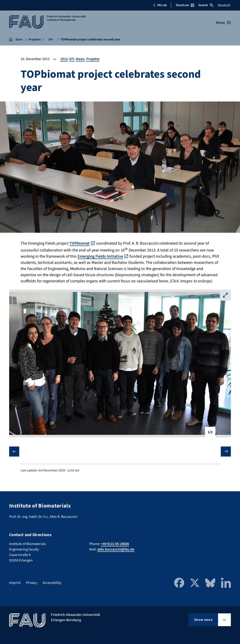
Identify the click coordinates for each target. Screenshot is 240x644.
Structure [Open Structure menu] (185, 5)
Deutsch (224, 5)
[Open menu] (223, 23)
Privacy (32, 583)
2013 (64, 59)
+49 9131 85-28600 (115, 544)
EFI (72, 59)
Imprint (15, 583)
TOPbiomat (80, 243)
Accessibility (52, 583)
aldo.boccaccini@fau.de (116, 549)
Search (206, 5)
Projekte (93, 59)
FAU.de (160, 5)
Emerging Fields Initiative (100, 256)
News (80, 59)
